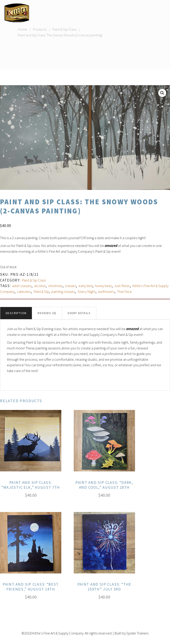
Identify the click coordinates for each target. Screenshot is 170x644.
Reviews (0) (47, 313)
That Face (124, 291)
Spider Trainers (137, 633)
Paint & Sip (41, 291)
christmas (55, 286)
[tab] (16, 313)
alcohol (40, 286)
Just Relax (122, 286)
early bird (85, 286)
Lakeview (24, 291)
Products (40, 29)
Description (16, 313)
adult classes (22, 286)
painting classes (63, 291)
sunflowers (106, 291)
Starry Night (86, 291)
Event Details (79, 313)
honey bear (103, 286)
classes (70, 286)
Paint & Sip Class (64, 29)
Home (22, 29)
